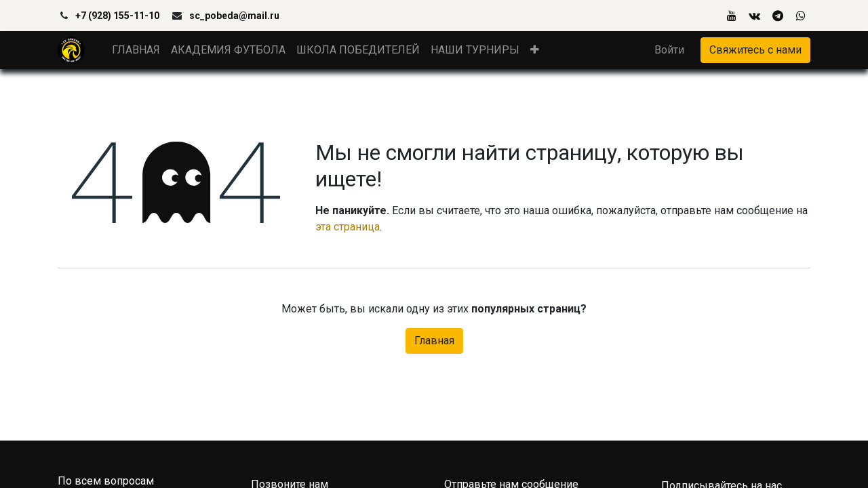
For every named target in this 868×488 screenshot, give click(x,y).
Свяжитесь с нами (755, 50)
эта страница (348, 227)
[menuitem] (136, 50)
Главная (434, 341)
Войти (669, 50)
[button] (535, 50)
